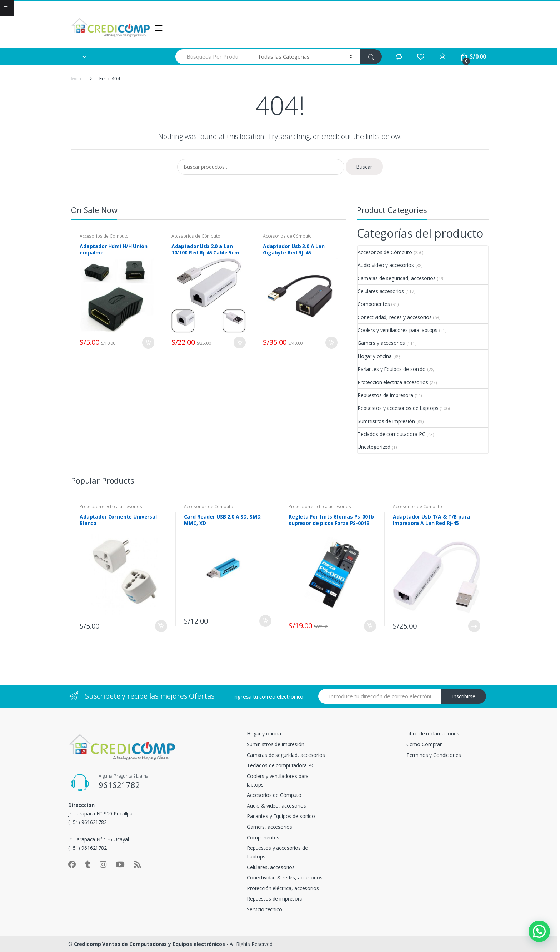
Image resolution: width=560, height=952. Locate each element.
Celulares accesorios (381, 291)
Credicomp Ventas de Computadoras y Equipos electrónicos (149, 944)
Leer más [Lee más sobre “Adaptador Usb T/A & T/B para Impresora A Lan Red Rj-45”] (474, 626)
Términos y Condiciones (434, 755)
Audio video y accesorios (386, 265)
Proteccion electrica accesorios (393, 382)
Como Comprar (424, 744)
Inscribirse (464, 696)
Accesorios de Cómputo (104, 236)
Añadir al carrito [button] (148, 343)
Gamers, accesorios (269, 827)
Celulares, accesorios (271, 867)
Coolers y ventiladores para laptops (397, 330)
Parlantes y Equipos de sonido (392, 369)
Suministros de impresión (386, 421)
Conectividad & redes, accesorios (285, 877)
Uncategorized (374, 447)
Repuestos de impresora (385, 395)
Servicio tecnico (264, 909)
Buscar (364, 167)
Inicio (77, 78)
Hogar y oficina (375, 356)
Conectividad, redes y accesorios (395, 317)
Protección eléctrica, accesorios (283, 888)
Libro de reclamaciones (433, 733)
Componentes (374, 304)
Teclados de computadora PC (391, 434)
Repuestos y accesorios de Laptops (398, 408)
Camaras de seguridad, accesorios (397, 278)
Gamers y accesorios (381, 343)
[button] (539, 931)
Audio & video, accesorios (276, 806)
